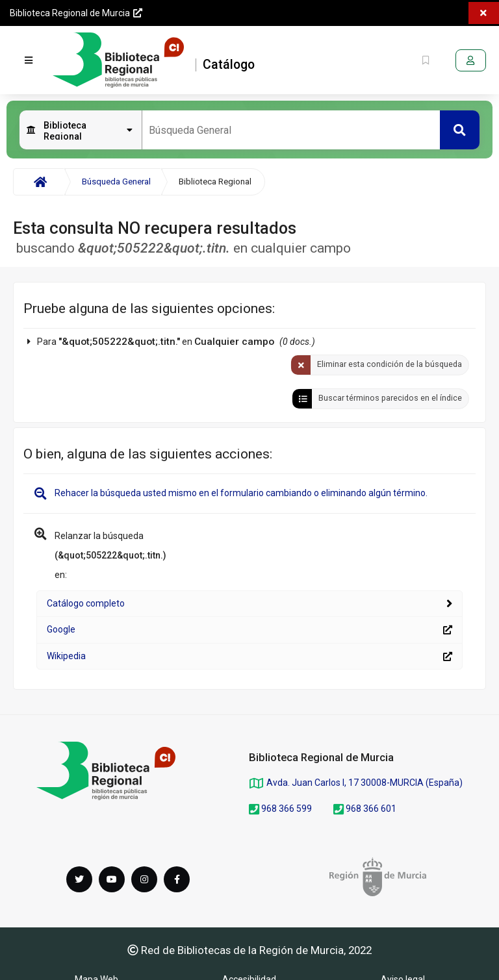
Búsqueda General (116, 182)
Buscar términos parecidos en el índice (390, 398)
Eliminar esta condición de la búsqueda (390, 364)
